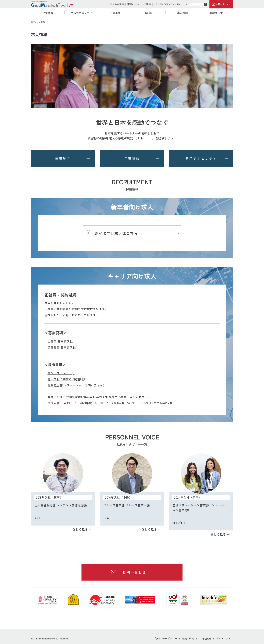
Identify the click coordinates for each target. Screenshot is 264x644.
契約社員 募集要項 (60, 347)
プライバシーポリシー (165, 638)
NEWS (149, 13)
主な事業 (115, 13)
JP (156, 4)
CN (172, 4)
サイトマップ (223, 638)
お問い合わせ (222, 4)
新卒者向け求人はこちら (116, 233)
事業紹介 (63, 158)
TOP (33, 22)
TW (179, 4)
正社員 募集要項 (59, 341)
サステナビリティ (81, 13)
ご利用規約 (205, 638)
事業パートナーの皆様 (139, 4)
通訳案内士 (216, 13)
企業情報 (48, 13)
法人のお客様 (117, 4)
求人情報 (183, 13)
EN (161, 4)
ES (167, 4)
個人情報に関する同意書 (64, 379)
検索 (205, 4)
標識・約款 (188, 638)
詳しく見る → (82, 529)
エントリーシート (60, 373)
